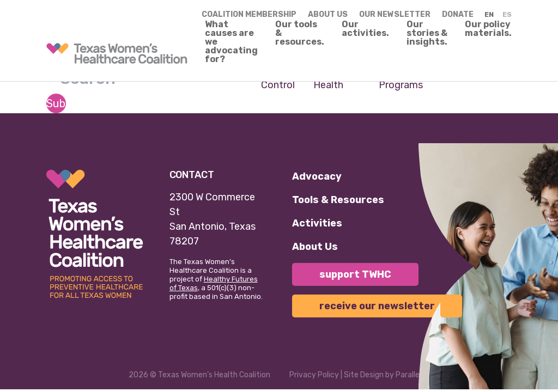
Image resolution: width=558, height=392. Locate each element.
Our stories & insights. (427, 33)
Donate (458, 14)
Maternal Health (333, 78)
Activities (317, 223)
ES (507, 14)
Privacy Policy (314, 375)
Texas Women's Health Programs (429, 78)
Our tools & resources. (300, 33)
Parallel (408, 375)
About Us (315, 247)
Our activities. (365, 29)
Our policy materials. (488, 29)
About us (328, 14)
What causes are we (231, 42)
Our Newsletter (395, 14)
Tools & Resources (338, 200)
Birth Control (278, 78)
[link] (117, 53)
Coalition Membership (249, 14)
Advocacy (317, 176)
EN (489, 14)
